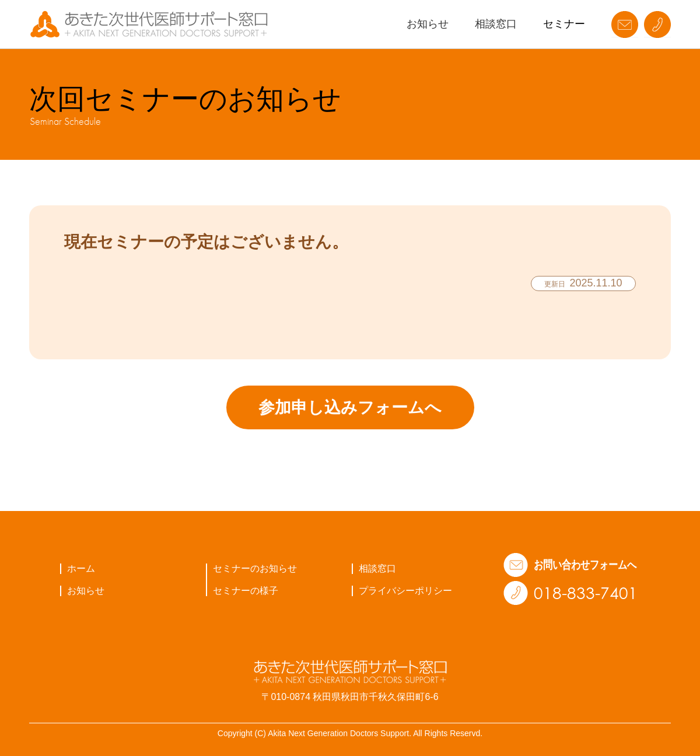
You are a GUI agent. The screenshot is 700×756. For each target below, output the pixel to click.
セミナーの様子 (246, 591)
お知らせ (428, 24)
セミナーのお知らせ (255, 568)
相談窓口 (496, 24)
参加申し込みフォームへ (350, 407)
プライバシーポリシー (405, 591)
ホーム (81, 568)
